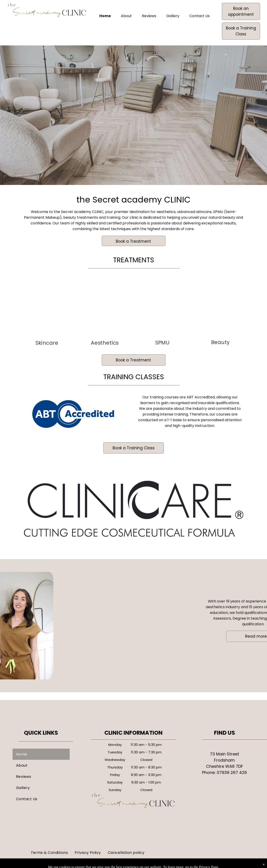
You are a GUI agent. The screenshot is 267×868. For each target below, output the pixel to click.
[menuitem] (41, 754)
